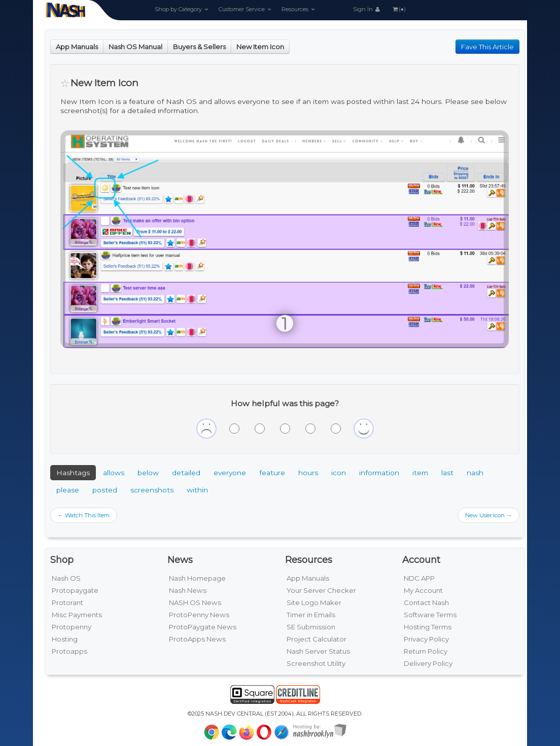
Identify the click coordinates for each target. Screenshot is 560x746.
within (197, 490)
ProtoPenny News (199, 615)
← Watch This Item (84, 515)
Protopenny (72, 627)
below (148, 473)
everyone (230, 473)
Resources (298, 9)
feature (272, 473)
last (447, 473)
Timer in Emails (311, 615)
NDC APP (419, 578)
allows (114, 473)
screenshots (152, 490)
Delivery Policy (428, 663)
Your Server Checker (321, 590)
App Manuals (77, 47)
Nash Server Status (318, 651)
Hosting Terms (428, 627)
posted (105, 490)
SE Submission (311, 627)
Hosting (65, 639)
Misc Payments (77, 615)
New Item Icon (260, 47)
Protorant (67, 602)
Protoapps (69, 651)
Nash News (188, 590)
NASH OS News (195, 602)
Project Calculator (317, 639)
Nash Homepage (197, 578)
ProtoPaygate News (203, 627)
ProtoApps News (197, 639)
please (68, 490)
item (420, 473)
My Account (423, 590)
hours (308, 473)
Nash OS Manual (135, 47)
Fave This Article (487, 47)
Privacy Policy (426, 639)
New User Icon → (488, 515)
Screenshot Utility (316, 663)
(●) (399, 9)
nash (475, 473)
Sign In (367, 9)
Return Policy (426, 651)
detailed (186, 473)
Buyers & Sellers (199, 47)
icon (339, 473)
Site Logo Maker (314, 602)
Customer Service (245, 9)
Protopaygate (75, 590)
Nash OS (66, 578)
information (379, 473)
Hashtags (73, 473)
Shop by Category (182, 9)
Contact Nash (426, 602)
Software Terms (430, 615)
